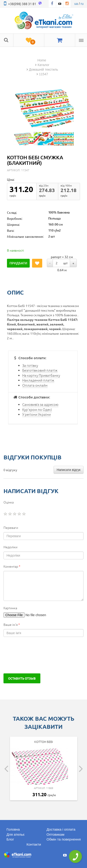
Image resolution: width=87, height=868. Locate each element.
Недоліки (10, 547)
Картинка (10, 608)
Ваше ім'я (12, 624)
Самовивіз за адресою (40, 404)
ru (82, 4)
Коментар (12, 566)
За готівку (30, 365)
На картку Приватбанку (41, 375)
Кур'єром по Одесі (37, 409)
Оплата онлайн (35, 385)
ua (76, 4)
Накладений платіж (38, 380)
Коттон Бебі (44, 742)
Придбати (18, 263)
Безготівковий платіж (40, 370)
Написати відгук (69, 470)
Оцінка (9, 502)
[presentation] (39, 655)
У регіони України (37, 414)
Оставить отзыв (22, 678)
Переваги (11, 527)
